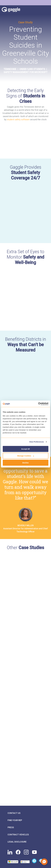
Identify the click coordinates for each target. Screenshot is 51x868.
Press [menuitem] (11, 827)
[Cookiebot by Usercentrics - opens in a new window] (38, 404)
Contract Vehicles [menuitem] (18, 835)
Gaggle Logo (13, 10)
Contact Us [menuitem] (14, 813)
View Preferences (37, 442)
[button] (44, 862)
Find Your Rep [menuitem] (15, 820)
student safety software (18, 119)
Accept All (25, 449)
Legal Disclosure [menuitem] (17, 842)
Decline (25, 463)
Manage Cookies (26, 456)
